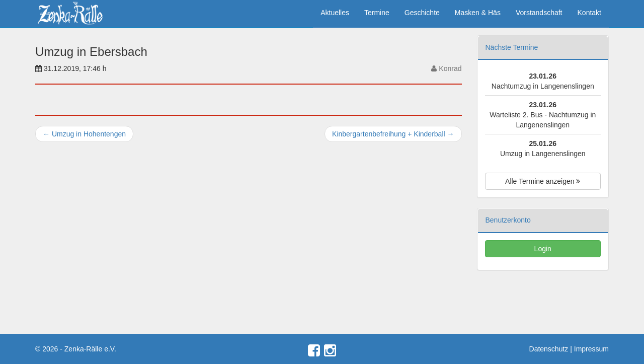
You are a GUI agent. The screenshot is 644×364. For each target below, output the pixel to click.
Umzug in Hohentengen (84, 134)
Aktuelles (335, 13)
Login (543, 249)
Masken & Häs (478, 13)
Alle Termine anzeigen (543, 181)
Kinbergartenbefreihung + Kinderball (393, 134)
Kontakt (589, 13)
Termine (377, 13)
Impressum (591, 349)
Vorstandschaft (539, 13)
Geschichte (422, 13)
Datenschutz (549, 349)
